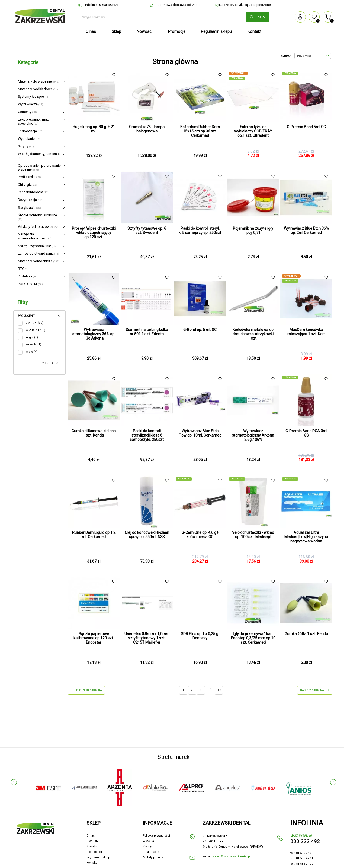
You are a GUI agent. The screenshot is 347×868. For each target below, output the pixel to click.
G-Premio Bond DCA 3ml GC (306, 433)
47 (220, 690)
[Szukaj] (161, 17)
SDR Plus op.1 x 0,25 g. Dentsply (200, 636)
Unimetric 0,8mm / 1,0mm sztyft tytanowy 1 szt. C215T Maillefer (147, 638)
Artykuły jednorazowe (38, 227)
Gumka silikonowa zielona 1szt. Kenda (94, 433)
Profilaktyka (29, 177)
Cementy (27, 112)
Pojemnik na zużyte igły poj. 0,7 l (253, 231)
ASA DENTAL (37, 330)
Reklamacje (151, 852)
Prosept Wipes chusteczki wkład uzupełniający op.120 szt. (94, 233)
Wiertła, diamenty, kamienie (39, 156)
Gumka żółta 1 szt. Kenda (306, 634)
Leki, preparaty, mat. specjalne (33, 121)
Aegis (32, 337)
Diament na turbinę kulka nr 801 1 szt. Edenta (147, 332)
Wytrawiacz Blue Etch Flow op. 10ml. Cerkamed (200, 433)
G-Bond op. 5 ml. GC (200, 330)
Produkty (92, 841)
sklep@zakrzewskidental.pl (232, 856)
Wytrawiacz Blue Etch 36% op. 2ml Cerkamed (306, 231)
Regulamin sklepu (99, 857)
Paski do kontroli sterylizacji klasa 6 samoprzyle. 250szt (147, 435)
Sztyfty (26, 146)
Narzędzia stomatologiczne (35, 236)
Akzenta (34, 344)
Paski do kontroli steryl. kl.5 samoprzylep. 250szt (200, 231)
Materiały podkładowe (38, 89)
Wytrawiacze (30, 104)
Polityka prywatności (156, 836)
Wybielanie (29, 139)
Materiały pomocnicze (39, 261)
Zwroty (147, 846)
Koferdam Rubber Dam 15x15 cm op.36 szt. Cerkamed (200, 131)
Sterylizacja (29, 208)
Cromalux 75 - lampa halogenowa (147, 129)
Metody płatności (154, 857)
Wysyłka (148, 841)
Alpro (32, 352)
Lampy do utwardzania (38, 253)
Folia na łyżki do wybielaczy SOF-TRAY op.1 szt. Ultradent (253, 131)
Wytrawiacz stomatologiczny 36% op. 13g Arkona (94, 334)
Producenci (94, 852)
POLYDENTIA (30, 284)
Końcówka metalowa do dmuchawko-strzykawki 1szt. (253, 334)
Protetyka (28, 276)
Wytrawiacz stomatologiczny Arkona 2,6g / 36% (253, 435)
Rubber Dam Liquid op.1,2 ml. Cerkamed (94, 535)
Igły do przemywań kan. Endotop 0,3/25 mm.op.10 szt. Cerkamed (253, 638)
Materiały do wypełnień (38, 81)
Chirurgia (28, 184)
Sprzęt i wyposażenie (38, 246)
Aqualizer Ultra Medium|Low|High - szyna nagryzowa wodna (306, 537)
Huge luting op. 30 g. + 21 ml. (94, 129)
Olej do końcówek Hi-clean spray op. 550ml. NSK (147, 535)
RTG (23, 269)
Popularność (313, 56)
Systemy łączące (34, 97)
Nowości (92, 846)
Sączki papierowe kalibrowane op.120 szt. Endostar (94, 638)
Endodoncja (31, 131)
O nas (91, 836)
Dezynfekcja (31, 200)
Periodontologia (33, 192)
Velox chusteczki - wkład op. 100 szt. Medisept (253, 535)
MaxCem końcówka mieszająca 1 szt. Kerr (306, 332)
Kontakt (91, 863)
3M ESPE (35, 323)
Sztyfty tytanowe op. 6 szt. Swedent (147, 231)
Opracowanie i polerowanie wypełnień (39, 167)
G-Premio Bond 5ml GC (306, 127)
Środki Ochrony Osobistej (38, 217)
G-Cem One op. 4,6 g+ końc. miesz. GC (200, 535)
